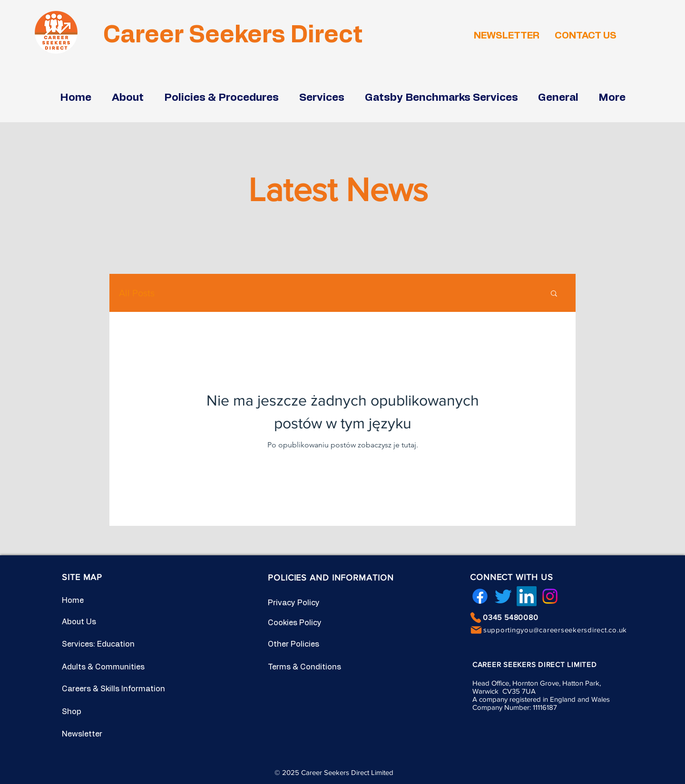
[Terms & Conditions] (308, 667)
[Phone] (476, 618)
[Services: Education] (102, 644)
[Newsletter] (96, 734)
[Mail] (476, 630)
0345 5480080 (511, 617)
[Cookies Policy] (302, 623)
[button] (554, 294)
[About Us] (96, 622)
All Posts (137, 293)
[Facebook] (480, 596)
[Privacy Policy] (302, 603)
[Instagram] (550, 596)
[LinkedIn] (527, 596)
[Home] (96, 600)
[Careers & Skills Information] (119, 689)
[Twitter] (503, 596)
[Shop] (96, 712)
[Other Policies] (302, 644)
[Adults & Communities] (110, 667)
